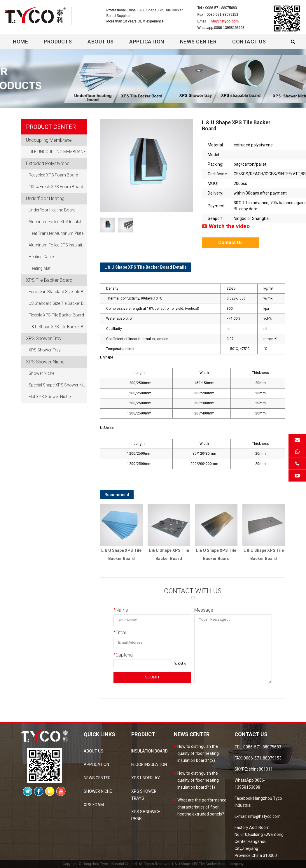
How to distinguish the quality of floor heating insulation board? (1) (198, 780)
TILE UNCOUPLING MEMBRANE (57, 152)
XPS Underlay (146, 778)
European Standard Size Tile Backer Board (58, 292)
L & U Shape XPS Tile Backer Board (58, 327)
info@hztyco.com (224, 21)
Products (58, 42)
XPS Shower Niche (45, 362)
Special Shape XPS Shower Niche (58, 385)
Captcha (123, 655)
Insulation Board (150, 751)
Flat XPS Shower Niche (50, 397)
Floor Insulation (149, 764)
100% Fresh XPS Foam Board (56, 187)
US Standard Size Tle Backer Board (58, 304)
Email (120, 632)
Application (147, 42)
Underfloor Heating (45, 198)
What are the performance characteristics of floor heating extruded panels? (202, 807)
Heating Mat (40, 269)
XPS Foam (94, 805)
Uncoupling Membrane (49, 140)
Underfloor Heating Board (52, 210)
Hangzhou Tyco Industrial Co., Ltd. (110, 864)
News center (198, 42)
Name (121, 610)
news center (97, 778)
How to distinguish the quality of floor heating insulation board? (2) (198, 753)
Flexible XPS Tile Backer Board (56, 315)
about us (94, 751)
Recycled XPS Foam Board (53, 175)
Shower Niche (41, 374)
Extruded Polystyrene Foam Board (56, 163)
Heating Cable (41, 257)
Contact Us (249, 42)
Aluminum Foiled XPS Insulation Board (58, 222)
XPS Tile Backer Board (49, 280)
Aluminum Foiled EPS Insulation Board (58, 245)
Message (204, 610)
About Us (100, 42)
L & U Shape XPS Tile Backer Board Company (208, 864)
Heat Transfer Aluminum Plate (56, 234)
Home (20, 42)
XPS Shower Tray (44, 338)
